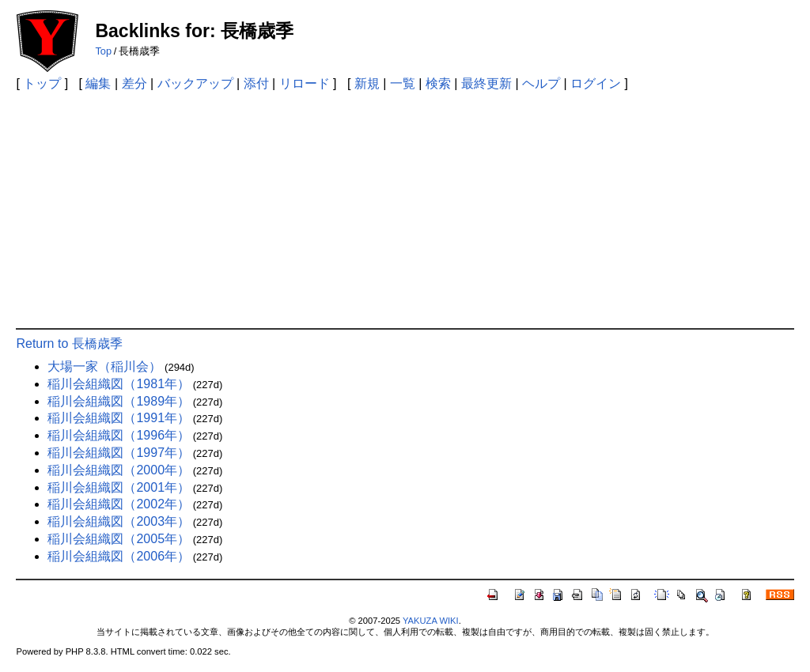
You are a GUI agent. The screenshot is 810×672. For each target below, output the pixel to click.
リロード (305, 83)
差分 (134, 83)
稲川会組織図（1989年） (119, 401)
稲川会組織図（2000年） (119, 470)
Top (103, 51)
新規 (367, 83)
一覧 (403, 83)
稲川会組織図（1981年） (119, 384)
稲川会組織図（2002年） (119, 504)
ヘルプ (541, 83)
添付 (256, 83)
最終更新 (486, 83)
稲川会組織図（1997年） (119, 453)
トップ (42, 83)
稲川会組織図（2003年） (119, 521)
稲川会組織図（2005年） (119, 539)
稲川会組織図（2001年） (119, 487)
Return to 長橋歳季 (69, 344)
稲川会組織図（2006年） (119, 556)
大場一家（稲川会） (104, 366)
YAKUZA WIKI (431, 621)
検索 (438, 83)
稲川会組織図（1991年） (119, 418)
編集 (98, 83)
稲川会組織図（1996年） (119, 435)
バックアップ (195, 83)
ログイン (596, 83)
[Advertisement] (405, 210)
